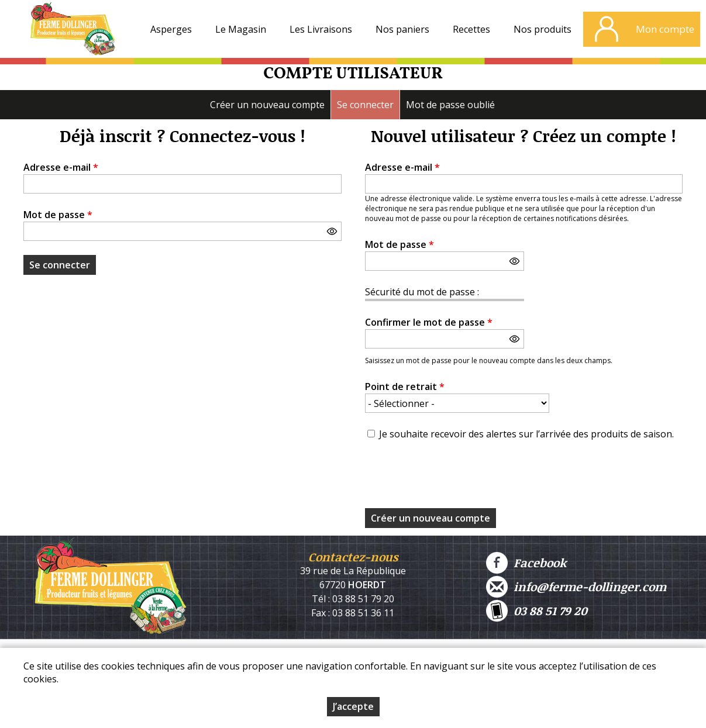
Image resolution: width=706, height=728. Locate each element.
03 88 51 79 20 (537, 611)
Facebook (526, 563)
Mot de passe (58, 215)
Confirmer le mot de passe (429, 322)
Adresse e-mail (61, 167)
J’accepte (353, 706)
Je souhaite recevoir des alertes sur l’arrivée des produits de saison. (526, 434)
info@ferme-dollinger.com (576, 587)
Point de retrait (405, 387)
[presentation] (454, 478)
